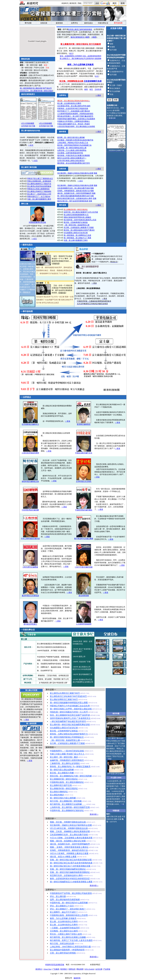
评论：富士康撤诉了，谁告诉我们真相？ (68, 909)
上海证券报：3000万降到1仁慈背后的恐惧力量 (70, 947)
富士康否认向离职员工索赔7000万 (65, 693)
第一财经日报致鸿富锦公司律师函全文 (67, 737)
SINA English (89, 969)
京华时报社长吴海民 (84, 481)
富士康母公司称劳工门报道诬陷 (39, 191)
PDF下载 (32, 126)
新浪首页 (73, 3)
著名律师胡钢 (84, 596)
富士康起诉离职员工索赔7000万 (64, 699)
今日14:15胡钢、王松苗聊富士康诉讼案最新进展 (71, 838)
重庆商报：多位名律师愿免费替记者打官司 (74, 163)
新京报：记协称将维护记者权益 (76, 222)
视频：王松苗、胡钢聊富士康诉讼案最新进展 (70, 831)
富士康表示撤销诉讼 (59, 792)
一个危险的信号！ (98, 254)
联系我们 (64, 969)
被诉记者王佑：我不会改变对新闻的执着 (73, 201)
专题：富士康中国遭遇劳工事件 (39, 199)
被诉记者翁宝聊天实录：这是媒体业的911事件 (75, 198)
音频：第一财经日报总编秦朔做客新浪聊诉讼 (70, 872)
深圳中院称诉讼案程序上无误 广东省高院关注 (70, 718)
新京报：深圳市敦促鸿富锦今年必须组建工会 (74, 145)
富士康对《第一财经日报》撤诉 (64, 757)
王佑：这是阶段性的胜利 (92, 56)
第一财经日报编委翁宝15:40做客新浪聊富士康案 (71, 882)
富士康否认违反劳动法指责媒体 (39, 186)
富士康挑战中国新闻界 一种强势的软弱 (67, 950)
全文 (71, 53)
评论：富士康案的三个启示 (62, 906)
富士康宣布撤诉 (57, 795)
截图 (87, 37)
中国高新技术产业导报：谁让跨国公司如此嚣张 (71, 893)
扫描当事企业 (103, 23)
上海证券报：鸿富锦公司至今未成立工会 (73, 143)
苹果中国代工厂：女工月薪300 (39, 197)
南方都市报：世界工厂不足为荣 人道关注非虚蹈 (71, 940)
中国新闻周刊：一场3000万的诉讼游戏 (67, 751)
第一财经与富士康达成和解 (62, 770)
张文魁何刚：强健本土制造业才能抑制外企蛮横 (71, 825)
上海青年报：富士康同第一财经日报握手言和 (70, 807)
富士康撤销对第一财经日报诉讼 (64, 779)
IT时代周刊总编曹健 (30, 567)
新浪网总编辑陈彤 (84, 424)
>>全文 (31, 145)
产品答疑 (107, 969)
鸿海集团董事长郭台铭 (37, 222)
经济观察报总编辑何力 (30, 424)
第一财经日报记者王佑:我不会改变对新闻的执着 (71, 863)
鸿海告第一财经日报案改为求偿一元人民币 (69, 712)
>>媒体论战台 (27, 245)
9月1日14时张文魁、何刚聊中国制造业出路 (69, 828)
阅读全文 (27, 292)
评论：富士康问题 (58, 896)
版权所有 (77, 978)
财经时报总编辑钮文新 (30, 481)
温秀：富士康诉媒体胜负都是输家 (65, 900)
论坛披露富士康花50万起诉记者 (76, 233)
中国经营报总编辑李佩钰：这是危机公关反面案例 (76, 119)
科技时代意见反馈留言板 (55, 965)
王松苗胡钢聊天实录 (93, 81)
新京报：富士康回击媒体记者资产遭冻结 (79, 230)
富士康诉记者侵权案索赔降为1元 (76, 215)
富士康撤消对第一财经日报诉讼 (64, 789)
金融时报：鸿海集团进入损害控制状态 (67, 760)
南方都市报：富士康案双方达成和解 (68, 804)
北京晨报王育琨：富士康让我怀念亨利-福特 (74, 106)
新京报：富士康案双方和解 (62, 773)
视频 (95, 173)
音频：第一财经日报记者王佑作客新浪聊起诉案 (71, 860)
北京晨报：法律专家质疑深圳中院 (70, 153)
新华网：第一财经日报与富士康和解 (71, 137)
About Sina (47, 969)
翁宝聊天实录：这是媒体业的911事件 (66, 875)
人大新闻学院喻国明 (84, 624)
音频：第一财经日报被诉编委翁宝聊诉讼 (68, 869)
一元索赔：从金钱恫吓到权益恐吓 (65, 928)
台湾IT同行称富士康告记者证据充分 (71, 161)
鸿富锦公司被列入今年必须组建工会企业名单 (70, 706)
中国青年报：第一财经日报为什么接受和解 (69, 903)
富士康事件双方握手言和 (61, 785)
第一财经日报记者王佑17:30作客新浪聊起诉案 (70, 866)
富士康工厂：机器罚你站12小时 (39, 194)
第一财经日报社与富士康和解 (63, 798)
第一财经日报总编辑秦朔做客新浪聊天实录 (74, 196)
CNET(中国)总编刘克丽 (84, 567)
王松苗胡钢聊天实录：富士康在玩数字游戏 (74, 188)
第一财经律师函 (26, 88)
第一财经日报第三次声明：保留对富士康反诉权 (71, 709)
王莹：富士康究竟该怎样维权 (63, 953)
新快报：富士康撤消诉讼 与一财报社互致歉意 (70, 767)
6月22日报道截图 (45, 123)
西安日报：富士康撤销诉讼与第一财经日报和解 (71, 776)
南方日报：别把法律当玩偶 (62, 944)
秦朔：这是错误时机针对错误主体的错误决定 (70, 879)
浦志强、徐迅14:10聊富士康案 (63, 857)
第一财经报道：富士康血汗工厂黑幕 (77, 238)
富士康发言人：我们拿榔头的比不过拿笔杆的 (77, 59)
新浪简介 (39, 969)
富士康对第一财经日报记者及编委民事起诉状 (70, 725)
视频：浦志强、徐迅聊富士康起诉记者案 (68, 841)
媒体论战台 (89, 23)
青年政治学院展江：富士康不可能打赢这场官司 (75, 116)
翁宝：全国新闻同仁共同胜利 (71, 56)
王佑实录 (98, 89)
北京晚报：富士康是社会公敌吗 (64, 931)
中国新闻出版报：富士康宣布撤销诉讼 (67, 782)
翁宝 (91, 89)
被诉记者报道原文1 (78, 37)
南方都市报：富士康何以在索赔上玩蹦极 (68, 937)
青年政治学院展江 (30, 624)
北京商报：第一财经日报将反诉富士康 (72, 148)
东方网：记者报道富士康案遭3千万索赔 (79, 228)
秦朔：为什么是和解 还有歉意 (81, 65)
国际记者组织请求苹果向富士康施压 (77, 217)
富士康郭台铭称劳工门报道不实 (39, 184)
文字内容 (25, 126)
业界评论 (74, 23)
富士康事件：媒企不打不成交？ (64, 912)
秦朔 (86, 89)
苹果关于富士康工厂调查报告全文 (40, 179)
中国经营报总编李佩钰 (84, 510)
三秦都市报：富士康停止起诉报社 (65, 763)
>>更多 (98, 95)
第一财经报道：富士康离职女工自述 (77, 235)
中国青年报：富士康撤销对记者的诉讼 (67, 811)
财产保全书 (47, 88)
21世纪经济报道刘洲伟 (30, 453)
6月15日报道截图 (28, 123)
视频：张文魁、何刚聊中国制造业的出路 (68, 822)
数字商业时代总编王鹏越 (84, 539)
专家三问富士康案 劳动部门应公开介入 (67, 754)
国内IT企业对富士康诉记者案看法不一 (72, 158)
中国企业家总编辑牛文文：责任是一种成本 (74, 124)
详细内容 (56, 263)
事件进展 (28, 23)
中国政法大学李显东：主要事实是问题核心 (74, 121)
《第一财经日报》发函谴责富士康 (77, 225)
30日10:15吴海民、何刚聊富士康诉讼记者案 (69, 853)
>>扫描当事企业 (28, 630)
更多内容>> (94, 814)
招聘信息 (72, 969)
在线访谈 (44, 23)
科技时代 (65, 3)
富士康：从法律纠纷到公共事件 (69, 103)
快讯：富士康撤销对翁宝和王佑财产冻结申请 (70, 715)
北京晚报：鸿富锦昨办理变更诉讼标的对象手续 (75, 140)
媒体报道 (59, 23)
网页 (115, 3)
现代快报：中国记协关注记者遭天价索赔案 (74, 155)
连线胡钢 (98, 59)
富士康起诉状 (37, 88)
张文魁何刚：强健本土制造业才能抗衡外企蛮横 (75, 173)
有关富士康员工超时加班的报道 (80, 29)
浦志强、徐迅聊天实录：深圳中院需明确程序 (74, 193)
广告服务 (56, 969)
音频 (92, 196)
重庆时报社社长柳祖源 (30, 596)
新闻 (123, 3)
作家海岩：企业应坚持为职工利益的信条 (73, 108)
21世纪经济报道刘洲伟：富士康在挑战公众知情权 (76, 126)
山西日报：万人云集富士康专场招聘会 (72, 150)
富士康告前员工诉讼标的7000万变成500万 (68, 696)
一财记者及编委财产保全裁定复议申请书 (68, 721)
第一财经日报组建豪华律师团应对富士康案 (69, 703)
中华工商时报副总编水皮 (30, 539)
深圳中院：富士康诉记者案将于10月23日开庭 (81, 212)
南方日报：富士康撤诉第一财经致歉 (66, 801)
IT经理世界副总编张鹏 (30, 510)
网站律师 (80, 969)
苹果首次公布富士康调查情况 (38, 189)
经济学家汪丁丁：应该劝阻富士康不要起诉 (74, 111)
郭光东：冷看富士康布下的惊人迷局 (66, 934)
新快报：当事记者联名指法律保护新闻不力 (69, 734)
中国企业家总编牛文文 (84, 453)
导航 (79, 3)
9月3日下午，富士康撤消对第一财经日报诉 (36, 91)
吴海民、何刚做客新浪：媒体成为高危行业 (74, 191)
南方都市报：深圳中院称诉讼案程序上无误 (80, 220)
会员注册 (99, 969)
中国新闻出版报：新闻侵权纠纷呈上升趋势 (69, 915)
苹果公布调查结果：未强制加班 (39, 181)
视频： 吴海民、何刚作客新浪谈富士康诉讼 (69, 847)
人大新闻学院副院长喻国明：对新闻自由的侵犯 (75, 114)
